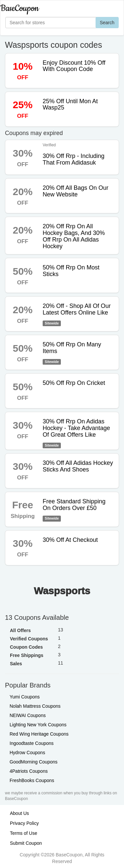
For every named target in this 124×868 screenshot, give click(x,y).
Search (107, 23)
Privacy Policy (24, 823)
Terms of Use (23, 833)
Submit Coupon (26, 843)
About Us (20, 813)
